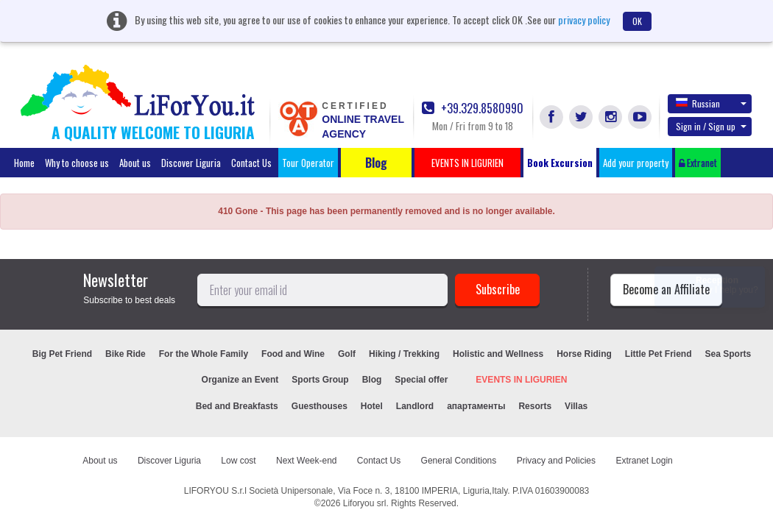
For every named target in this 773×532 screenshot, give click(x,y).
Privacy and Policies (556, 461)
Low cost (238, 461)
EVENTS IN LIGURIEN (521, 380)
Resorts (535, 406)
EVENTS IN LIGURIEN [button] (467, 163)
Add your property (636, 163)
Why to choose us (77, 163)
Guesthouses (320, 406)
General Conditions (459, 461)
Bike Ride (126, 354)
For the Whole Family (204, 354)
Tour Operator (308, 163)
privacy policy (584, 19)
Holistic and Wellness (498, 354)
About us (135, 163)
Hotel (372, 406)
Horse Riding (584, 354)
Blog (372, 380)
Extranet (698, 163)
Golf (347, 354)
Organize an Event (240, 380)
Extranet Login (644, 461)
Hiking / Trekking (404, 354)
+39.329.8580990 (473, 109)
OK (637, 21)
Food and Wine (293, 354)
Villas (576, 406)
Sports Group (320, 380)
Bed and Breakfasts (237, 406)
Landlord (415, 406)
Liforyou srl (365, 503)
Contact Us (251, 163)
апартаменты (476, 406)
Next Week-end (306, 461)
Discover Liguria (191, 163)
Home (24, 163)
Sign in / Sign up (711, 126)
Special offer (421, 380)
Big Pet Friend (62, 354)
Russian (711, 103)
